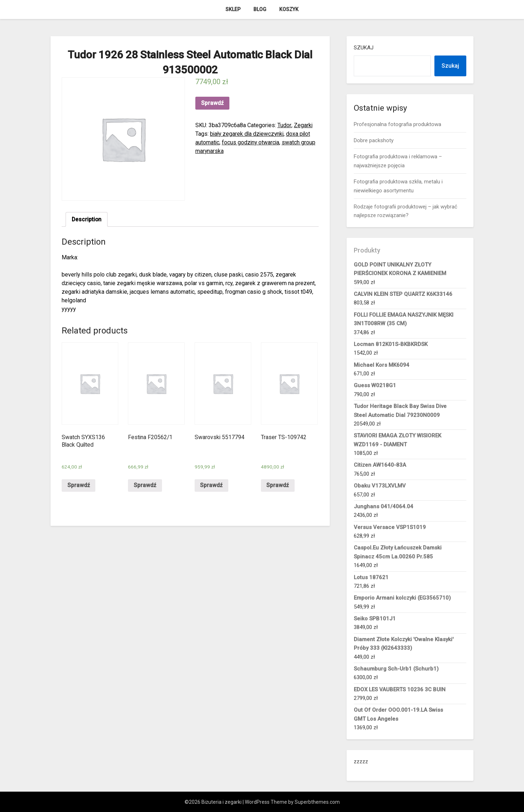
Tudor (284, 125)
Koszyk (289, 9)
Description (87, 219)
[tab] (87, 220)
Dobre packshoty (374, 140)
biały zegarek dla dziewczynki (248, 134)
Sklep (233, 9)
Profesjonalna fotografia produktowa (397, 124)
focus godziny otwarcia (251, 142)
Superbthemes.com (317, 802)
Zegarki (303, 125)
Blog (260, 9)
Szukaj (364, 48)
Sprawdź (212, 103)
